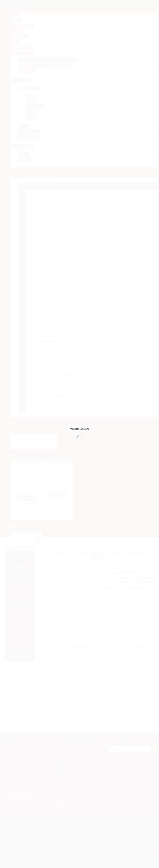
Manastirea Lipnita (80, 429)
